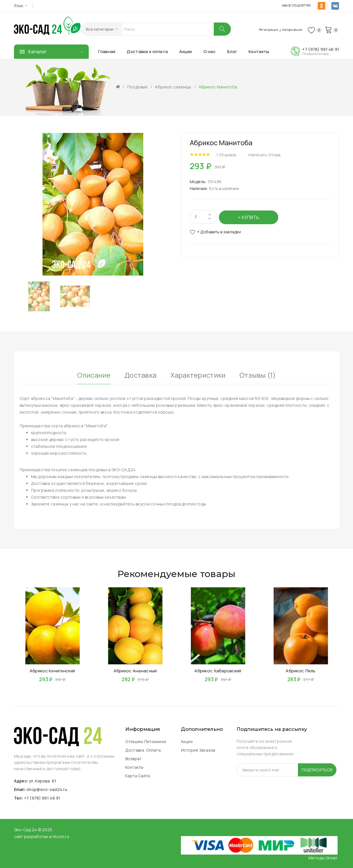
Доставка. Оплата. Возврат (144, 754)
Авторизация (287, 29)
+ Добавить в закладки (219, 230)
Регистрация (256, 29)
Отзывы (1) (258, 374)
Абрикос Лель (300, 670)
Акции (187, 741)
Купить (251, 216)
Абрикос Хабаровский (218, 670)
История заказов (198, 750)
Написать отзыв (267, 154)
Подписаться (317, 770)
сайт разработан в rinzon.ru (42, 836)
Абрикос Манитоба (218, 87)
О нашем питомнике (146, 741)
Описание (94, 374)
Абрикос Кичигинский (52, 670)
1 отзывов (228, 154)
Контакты (134, 767)
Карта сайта (138, 776)
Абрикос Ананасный (135, 670)
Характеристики (198, 374)
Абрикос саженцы (173, 87)
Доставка (140, 374)
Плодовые (137, 87)
